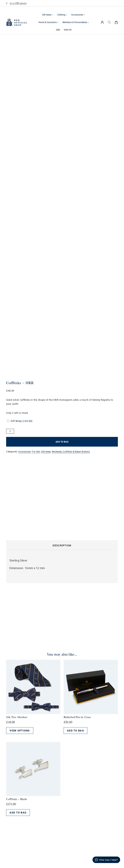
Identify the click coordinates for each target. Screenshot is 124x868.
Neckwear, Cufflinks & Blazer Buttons (71, 452)
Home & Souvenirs (48, 22)
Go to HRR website (18, 3)
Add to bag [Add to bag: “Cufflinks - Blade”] (18, 812)
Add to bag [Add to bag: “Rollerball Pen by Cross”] (75, 730)
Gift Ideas (47, 15)
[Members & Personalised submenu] (88, 22)
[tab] (62, 546)
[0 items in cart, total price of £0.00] (116, 22)
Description (62, 545)
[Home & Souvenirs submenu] (58, 22)
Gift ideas (46, 452)
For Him (36, 452)
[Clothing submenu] (67, 15)
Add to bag (62, 442)
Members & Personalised (75, 22)
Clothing (61, 15)
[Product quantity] (10, 431)
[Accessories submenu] (84, 15)
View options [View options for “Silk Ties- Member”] (20, 730)
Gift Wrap (22, 421)
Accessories (77, 15)
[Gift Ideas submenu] (53, 15)
